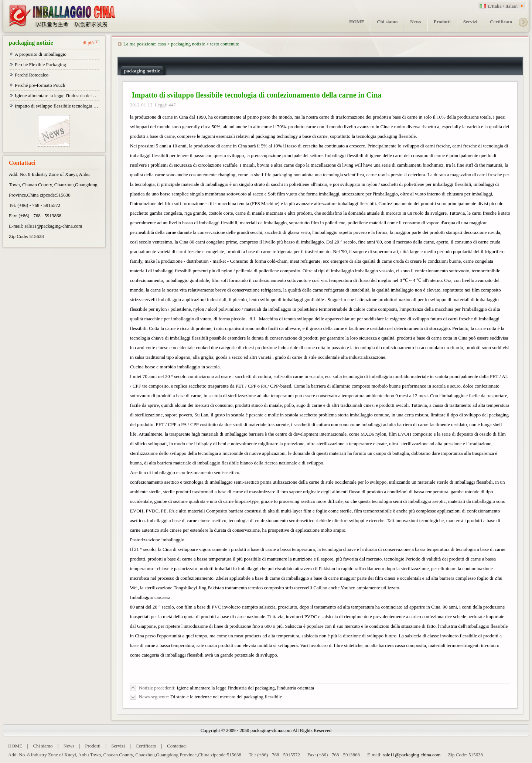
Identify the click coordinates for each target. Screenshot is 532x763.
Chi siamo (43, 746)
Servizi (118, 746)
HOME (15, 746)
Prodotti (93, 746)
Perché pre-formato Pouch (40, 85)
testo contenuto (225, 44)
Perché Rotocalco (32, 75)
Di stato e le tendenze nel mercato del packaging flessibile (226, 697)
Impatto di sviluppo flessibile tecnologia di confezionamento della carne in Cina (57, 106)
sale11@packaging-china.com (53, 226)
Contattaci (177, 746)
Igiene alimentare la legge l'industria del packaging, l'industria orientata (245, 688)
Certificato (146, 746)
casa (162, 44)
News (69, 746)
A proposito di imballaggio (41, 54)
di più (88, 43)
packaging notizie (188, 44)
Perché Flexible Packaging (40, 64)
